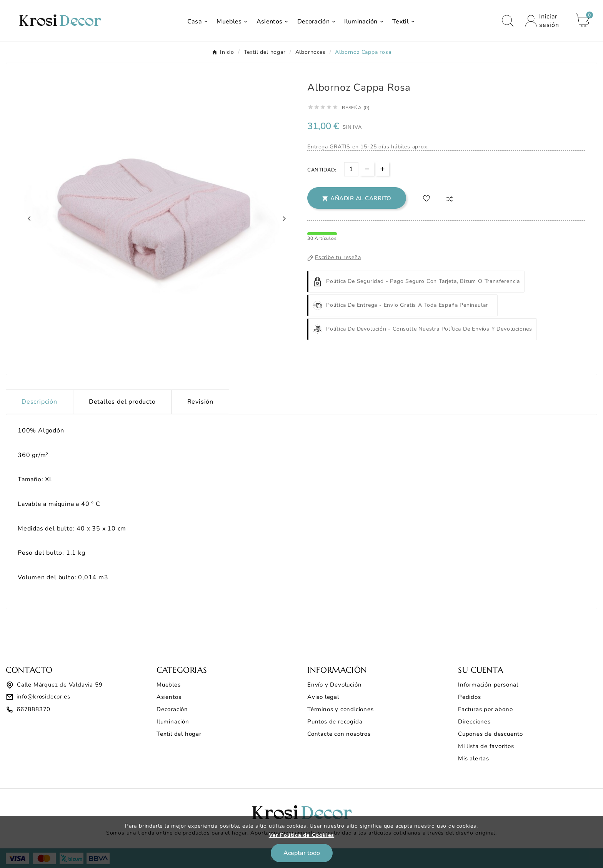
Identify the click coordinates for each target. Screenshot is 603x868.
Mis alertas (474, 758)
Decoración (172, 709)
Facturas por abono (485, 709)
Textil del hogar (179, 734)
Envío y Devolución (334, 685)
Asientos (169, 697)
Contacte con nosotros (339, 734)
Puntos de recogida (335, 722)
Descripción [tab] (39, 402)
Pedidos (470, 697)
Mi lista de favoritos (486, 746)
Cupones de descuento (491, 734)
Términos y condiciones (341, 709)
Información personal (488, 685)
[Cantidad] (351, 169)
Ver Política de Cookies (301, 835)
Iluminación (173, 722)
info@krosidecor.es (43, 697)
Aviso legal (323, 697)
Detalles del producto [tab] (122, 402)
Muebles (169, 685)
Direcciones (474, 722)
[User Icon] (545, 21)
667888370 (33, 709)
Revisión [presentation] (200, 402)
